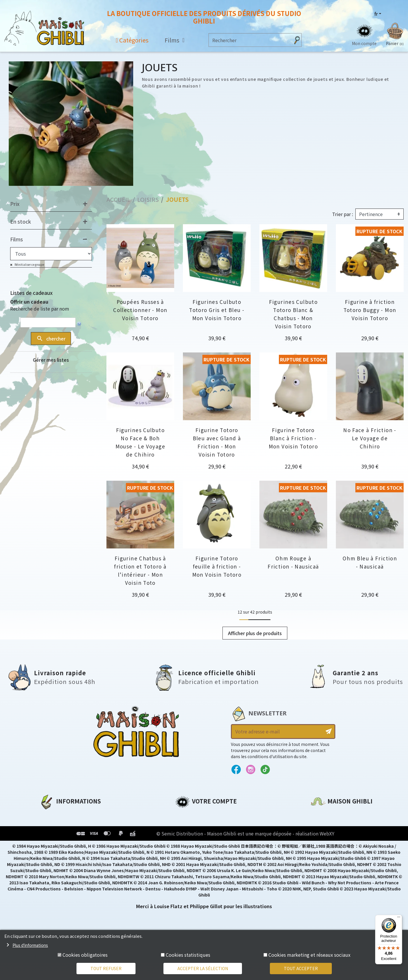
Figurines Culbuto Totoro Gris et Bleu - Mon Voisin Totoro (217, 310)
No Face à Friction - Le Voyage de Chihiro (370, 438)
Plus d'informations (30, 945)
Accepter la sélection (203, 968)
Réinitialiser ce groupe (29, 264)
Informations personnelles (208, 815)
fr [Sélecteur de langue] (376, 14)
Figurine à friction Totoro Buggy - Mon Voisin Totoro (370, 310)
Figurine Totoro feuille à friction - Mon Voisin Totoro (217, 566)
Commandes (191, 825)
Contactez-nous (331, 869)
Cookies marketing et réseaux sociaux (309, 955)
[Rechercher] (250, 40)
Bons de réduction (198, 844)
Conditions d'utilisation (70, 835)
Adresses (186, 835)
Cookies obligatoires (85, 955)
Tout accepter (301, 968)
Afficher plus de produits (255, 633)
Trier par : (343, 214)
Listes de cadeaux (31, 293)
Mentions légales (60, 825)
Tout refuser (106, 968)
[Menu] (399, 918)
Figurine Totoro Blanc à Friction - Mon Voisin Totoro (293, 438)
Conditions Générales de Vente (78, 844)
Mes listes (187, 854)
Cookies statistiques (188, 955)
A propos (50, 815)
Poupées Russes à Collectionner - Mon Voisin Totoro (140, 310)
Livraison (50, 854)
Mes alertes (189, 864)
